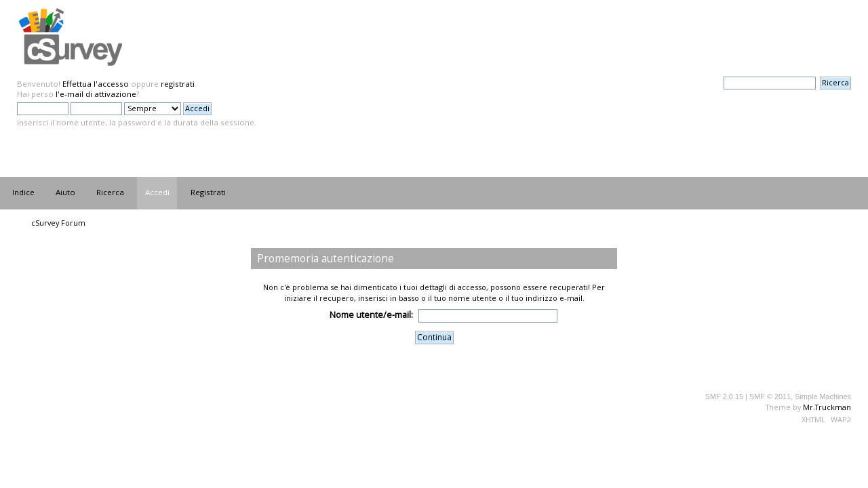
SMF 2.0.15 (724, 396)
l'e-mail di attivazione (96, 94)
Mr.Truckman (827, 407)
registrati (178, 84)
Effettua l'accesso (96, 84)
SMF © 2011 (770, 396)
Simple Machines (823, 396)
